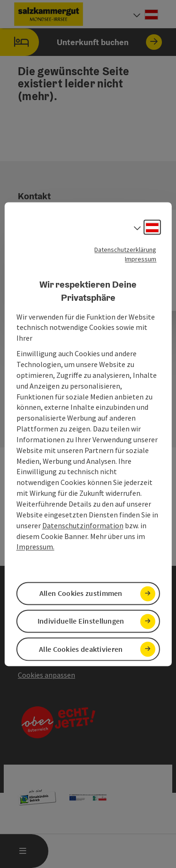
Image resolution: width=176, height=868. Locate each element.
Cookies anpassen (46, 675)
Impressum (141, 259)
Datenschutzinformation (83, 525)
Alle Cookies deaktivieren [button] (81, 649)
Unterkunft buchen (81, 42)
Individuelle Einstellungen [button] (81, 621)
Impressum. (35, 547)
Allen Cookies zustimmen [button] (81, 594)
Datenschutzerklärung (125, 250)
